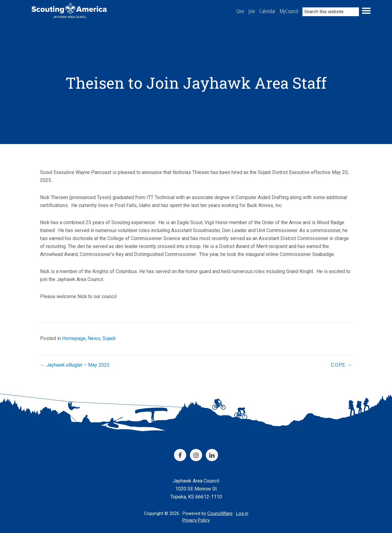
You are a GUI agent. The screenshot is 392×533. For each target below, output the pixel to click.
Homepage (74, 338)
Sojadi (109, 338)
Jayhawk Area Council (70, 17)
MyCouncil (289, 11)
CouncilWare (220, 513)
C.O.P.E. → (341, 365)
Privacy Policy (196, 520)
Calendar (267, 11)
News (94, 338)
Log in (242, 513)
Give (240, 11)
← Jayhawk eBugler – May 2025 (75, 365)
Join (252, 11)
